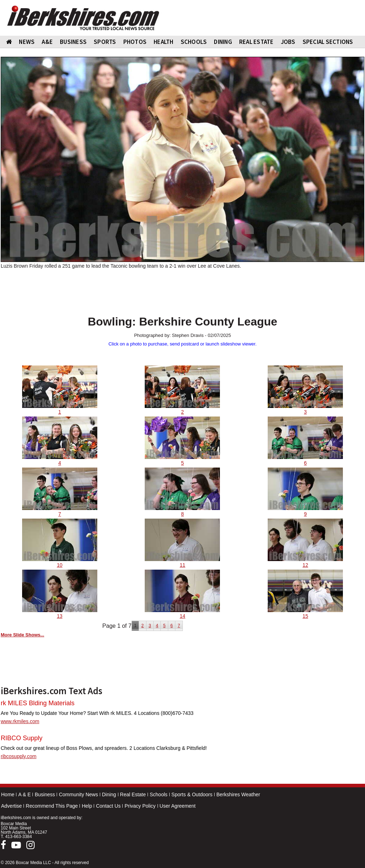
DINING (223, 42)
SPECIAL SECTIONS (328, 42)
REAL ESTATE (256, 42)
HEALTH (164, 42)
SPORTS (105, 42)
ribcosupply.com (19, 756)
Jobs (288, 42)
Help (87, 806)
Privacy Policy (140, 806)
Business (45, 794)
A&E (47, 42)
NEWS (27, 42)
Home (8, 794)
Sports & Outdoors (192, 794)
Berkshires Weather (238, 794)
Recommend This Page (52, 806)
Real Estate (133, 794)
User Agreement (178, 806)
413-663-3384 (19, 837)
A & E (24, 794)
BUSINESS (73, 42)
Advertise (11, 806)
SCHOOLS (194, 42)
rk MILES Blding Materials (38, 703)
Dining (109, 794)
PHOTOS (135, 42)
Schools (159, 794)
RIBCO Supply (22, 738)
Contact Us (108, 806)
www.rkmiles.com (20, 721)
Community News (78, 794)
